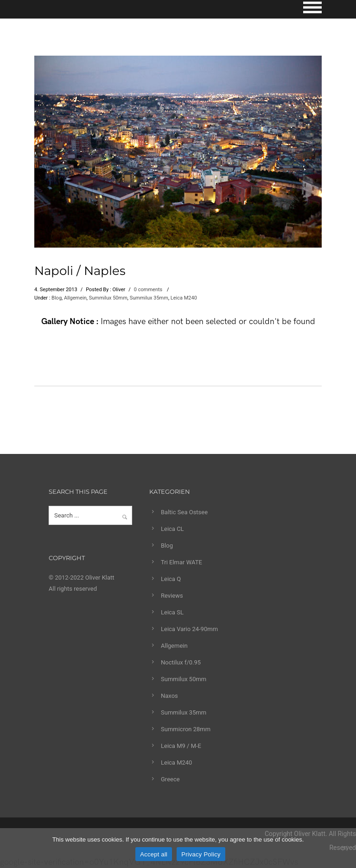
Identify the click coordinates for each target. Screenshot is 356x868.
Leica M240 (184, 298)
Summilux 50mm (108, 298)
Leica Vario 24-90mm (189, 629)
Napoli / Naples (80, 271)
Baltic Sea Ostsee (184, 512)
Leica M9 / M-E (181, 746)
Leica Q (171, 579)
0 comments (148, 290)
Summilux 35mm (149, 298)
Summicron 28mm (186, 729)
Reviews (172, 596)
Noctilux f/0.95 (181, 662)
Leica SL (172, 612)
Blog (57, 298)
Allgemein (75, 298)
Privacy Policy (201, 854)
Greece (170, 779)
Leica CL (172, 529)
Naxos (169, 696)
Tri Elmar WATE (181, 562)
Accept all (154, 854)
